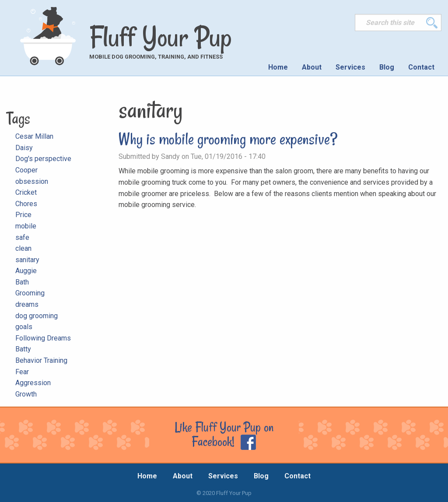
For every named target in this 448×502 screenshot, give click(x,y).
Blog (387, 67)
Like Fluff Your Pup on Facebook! (224, 434)
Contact (421, 67)
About (312, 67)
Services (350, 67)
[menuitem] (278, 67)
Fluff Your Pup (161, 37)
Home (278, 67)
